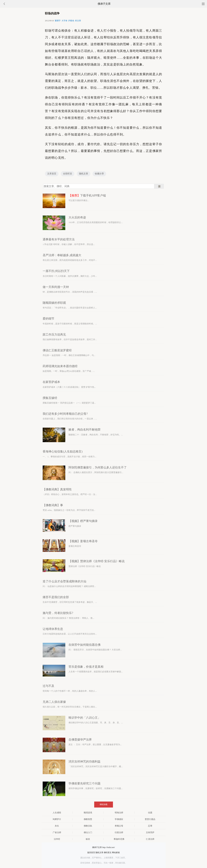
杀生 (57, 826)
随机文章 (84, 174)
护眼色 (71, 21)
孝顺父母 (119, 826)
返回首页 (91, 853)
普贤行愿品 (150, 819)
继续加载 (104, 804)
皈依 (88, 839)
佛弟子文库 (104, 4)
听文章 (78, 21)
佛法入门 (88, 832)
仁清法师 (150, 839)
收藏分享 (99, 174)
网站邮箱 (116, 853)
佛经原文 (108, 853)
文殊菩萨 (150, 832)
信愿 (150, 813)
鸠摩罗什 (57, 819)
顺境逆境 (88, 813)
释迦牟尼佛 (119, 839)
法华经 (57, 839)
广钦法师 (57, 832)
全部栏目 (68, 174)
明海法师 (119, 813)
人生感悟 (57, 813)
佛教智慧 (88, 819)
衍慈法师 (119, 832)
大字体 (64, 21)
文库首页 (52, 174)
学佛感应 (119, 819)
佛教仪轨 (88, 826)
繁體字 (58, 21)
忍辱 (150, 826)
